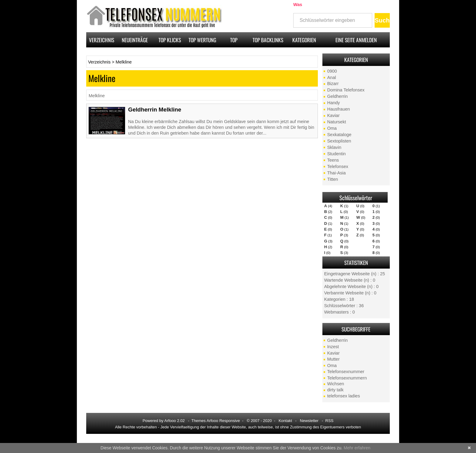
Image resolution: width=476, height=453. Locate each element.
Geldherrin (338, 96)
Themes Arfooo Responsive (216, 421)
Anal (332, 77)
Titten (333, 179)
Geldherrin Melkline (155, 110)
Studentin (337, 154)
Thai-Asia (337, 173)
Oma (332, 128)
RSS (330, 421)
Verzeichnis (102, 40)
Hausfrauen (339, 109)
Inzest (333, 347)
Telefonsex (338, 166)
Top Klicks (170, 40)
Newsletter (309, 421)
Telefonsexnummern (347, 378)
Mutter (333, 359)
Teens (333, 160)
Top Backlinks (268, 40)
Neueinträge (135, 40)
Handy (334, 103)
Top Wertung (202, 40)
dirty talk (335, 390)
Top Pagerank (234, 42)
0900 (332, 71)
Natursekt (337, 122)
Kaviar (333, 115)
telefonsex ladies (344, 396)
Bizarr (333, 84)
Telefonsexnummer (346, 372)
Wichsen (336, 384)
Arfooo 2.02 (174, 421)
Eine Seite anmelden (356, 40)
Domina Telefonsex (346, 90)
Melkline (124, 62)
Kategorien (304, 40)
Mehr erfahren (357, 448)
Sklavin (334, 147)
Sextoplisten (339, 141)
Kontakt (285, 421)
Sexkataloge (339, 135)
